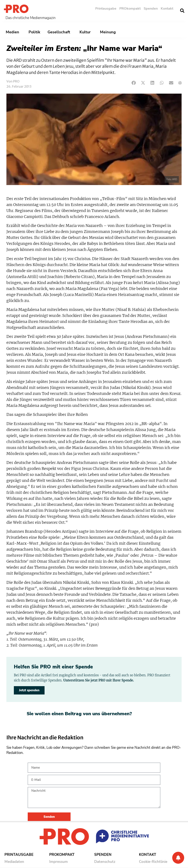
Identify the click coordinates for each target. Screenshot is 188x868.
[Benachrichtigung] (178, 858)
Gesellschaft (60, 32)
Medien (14, 32)
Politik (34, 32)
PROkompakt (130, 9)
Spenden (151, 9)
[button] (182, 11)
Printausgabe (106, 9)
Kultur (86, 32)
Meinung (109, 32)
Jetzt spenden (29, 690)
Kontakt (167, 9)
